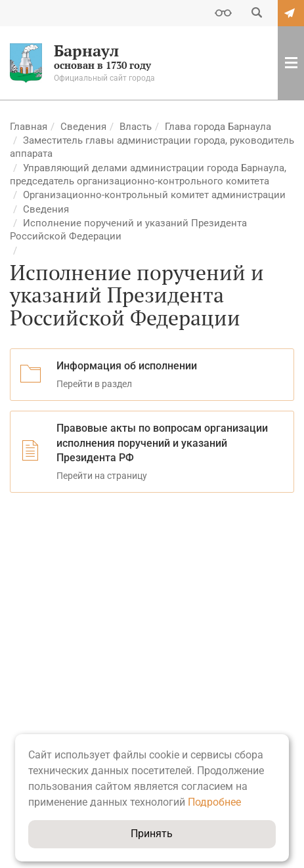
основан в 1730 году (96, 63)
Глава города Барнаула (218, 127)
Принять (152, 834)
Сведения (83, 127)
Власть (136, 127)
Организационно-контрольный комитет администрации (154, 195)
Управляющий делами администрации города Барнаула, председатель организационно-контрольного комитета (148, 175)
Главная (29, 127)
